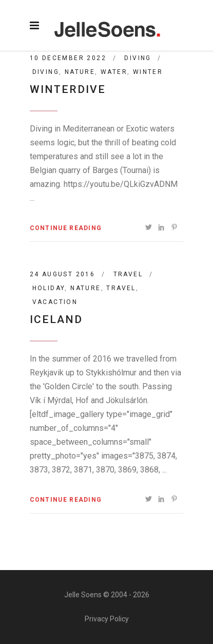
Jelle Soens (83, 595)
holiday (49, 288)
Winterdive (68, 89)
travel (121, 288)
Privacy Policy (107, 619)
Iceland (56, 319)
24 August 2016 (63, 274)
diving (46, 72)
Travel (128, 274)
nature (80, 72)
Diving (138, 58)
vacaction (55, 302)
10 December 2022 (68, 58)
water (114, 72)
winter (148, 72)
